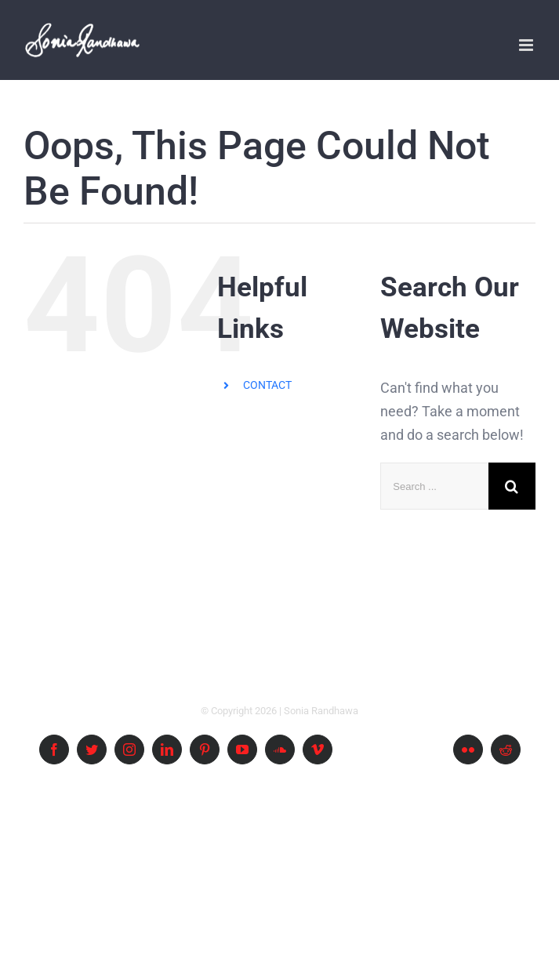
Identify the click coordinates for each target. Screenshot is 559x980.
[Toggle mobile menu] (527, 45)
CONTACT (267, 385)
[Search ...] (434, 486)
